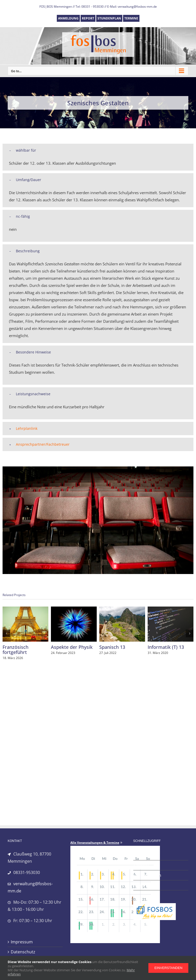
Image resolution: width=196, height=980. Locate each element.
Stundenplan (149, 875)
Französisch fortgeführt (15, 650)
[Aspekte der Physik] (74, 609)
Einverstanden (168, 968)
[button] (98, 150)
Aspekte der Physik (72, 647)
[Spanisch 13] (122, 609)
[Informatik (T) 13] (171, 609)
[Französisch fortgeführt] (25, 609)
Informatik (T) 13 (166, 647)
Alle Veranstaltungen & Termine (95, 843)
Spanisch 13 (112, 647)
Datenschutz (23, 952)
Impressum (22, 942)
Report (143, 865)
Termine (144, 885)
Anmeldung (148, 855)
